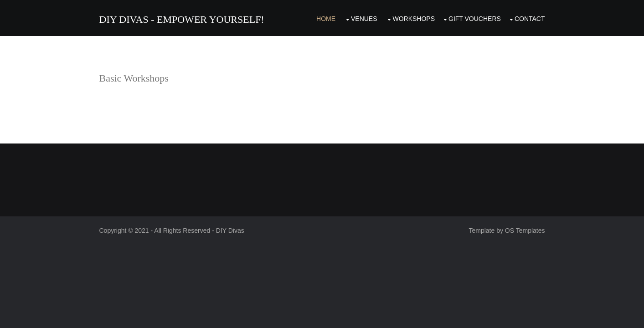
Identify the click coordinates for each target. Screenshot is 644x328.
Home (326, 19)
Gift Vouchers (475, 19)
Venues (364, 19)
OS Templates (525, 231)
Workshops (414, 19)
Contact (530, 19)
